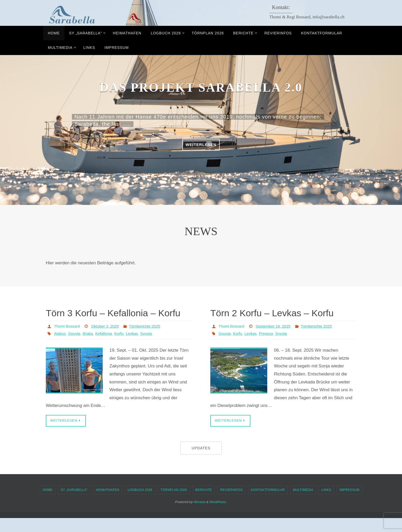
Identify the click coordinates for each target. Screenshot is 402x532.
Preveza (269, 347)
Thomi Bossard (68, 340)
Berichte (204, 504)
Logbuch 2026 (140, 504)
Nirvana (200, 516)
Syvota (152, 347)
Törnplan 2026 (174, 504)
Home (48, 504)
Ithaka (90, 347)
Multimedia (303, 504)
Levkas (137, 347)
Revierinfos (231, 504)
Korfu (123, 347)
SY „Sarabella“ (74, 504)
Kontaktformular (268, 504)
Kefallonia (107, 347)
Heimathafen (108, 504)
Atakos (60, 347)
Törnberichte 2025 (150, 340)
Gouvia (76, 347)
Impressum (349, 504)
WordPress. (218, 516)
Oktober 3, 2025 (108, 340)
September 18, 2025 (277, 340)
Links (326, 504)
